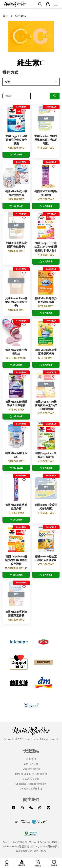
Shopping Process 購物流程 (31, 784)
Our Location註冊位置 (15, 842)
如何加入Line (31, 764)
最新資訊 (31, 759)
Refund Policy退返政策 (16, 846)
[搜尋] (17, 96)
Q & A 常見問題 (31, 779)
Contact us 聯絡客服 (31, 789)
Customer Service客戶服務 (31, 851)
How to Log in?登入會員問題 (31, 774)
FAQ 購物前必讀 (31, 769)
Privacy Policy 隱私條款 (44, 846)
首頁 (5, 16)
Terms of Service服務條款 (43, 842)
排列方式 (10, 73)
